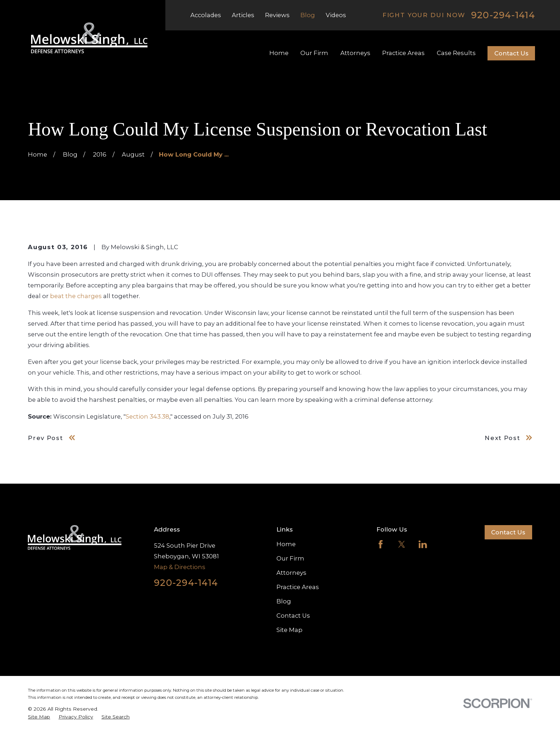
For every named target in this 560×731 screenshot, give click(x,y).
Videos (336, 15)
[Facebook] (381, 544)
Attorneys (291, 573)
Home (286, 544)
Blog (308, 15)
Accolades (206, 15)
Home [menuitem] (279, 53)
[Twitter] (402, 544)
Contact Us (511, 53)
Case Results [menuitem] (456, 53)
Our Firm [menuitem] (314, 53)
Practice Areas (298, 587)
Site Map (289, 630)
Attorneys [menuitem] (355, 53)
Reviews (277, 15)
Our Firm (290, 558)
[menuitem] (39, 717)
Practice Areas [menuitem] (403, 53)
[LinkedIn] (423, 544)
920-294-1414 (503, 15)
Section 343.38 (147, 416)
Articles (243, 15)
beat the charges (76, 296)
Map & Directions (180, 567)
